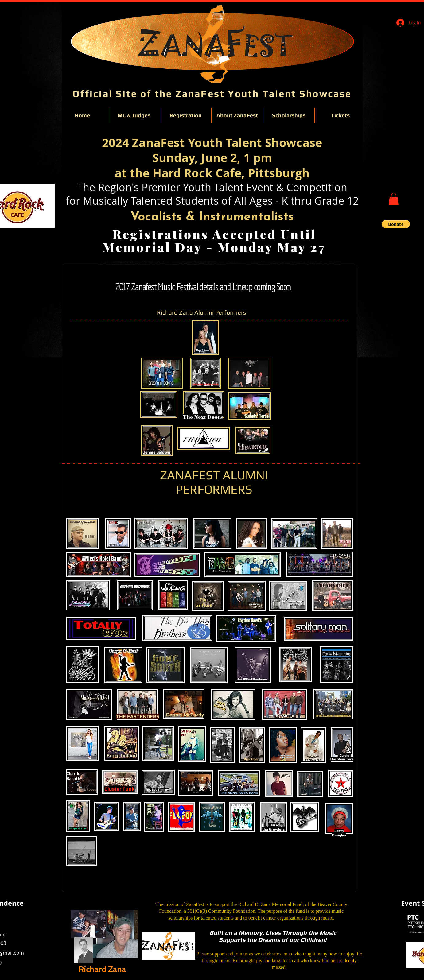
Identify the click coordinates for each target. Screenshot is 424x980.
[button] (394, 199)
